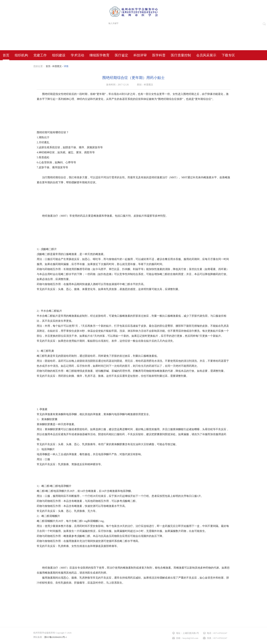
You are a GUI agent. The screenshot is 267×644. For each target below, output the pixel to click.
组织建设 (59, 55)
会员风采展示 (206, 55)
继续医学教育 (99, 55)
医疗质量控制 (181, 55)
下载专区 (228, 55)
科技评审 (140, 55)
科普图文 (57, 66)
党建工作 (40, 55)
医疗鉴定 (121, 55)
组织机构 (21, 55)
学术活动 (77, 55)
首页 (6, 55)
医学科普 (159, 55)
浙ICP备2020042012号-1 (55, 637)
